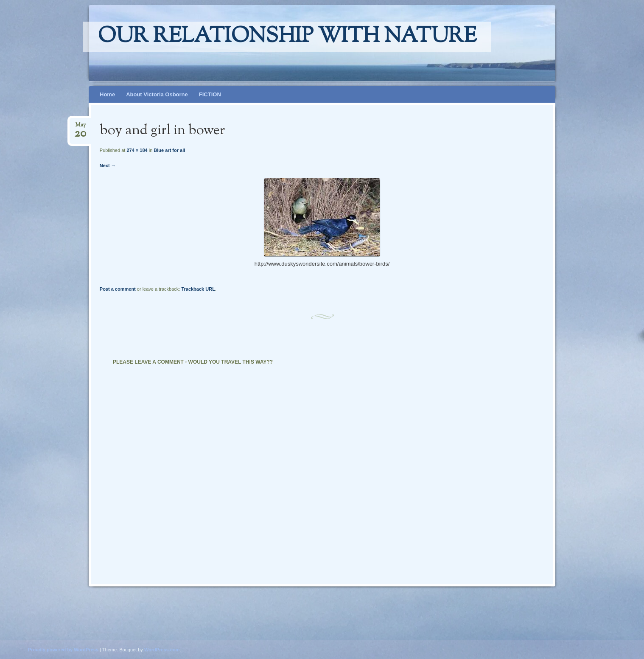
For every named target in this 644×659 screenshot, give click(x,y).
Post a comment (118, 289)
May (80, 128)
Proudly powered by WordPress (63, 650)
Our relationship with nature (287, 37)
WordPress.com (162, 650)
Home (107, 94)
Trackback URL (198, 289)
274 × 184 (137, 150)
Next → (108, 165)
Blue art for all (169, 150)
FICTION (210, 94)
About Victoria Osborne (157, 94)
